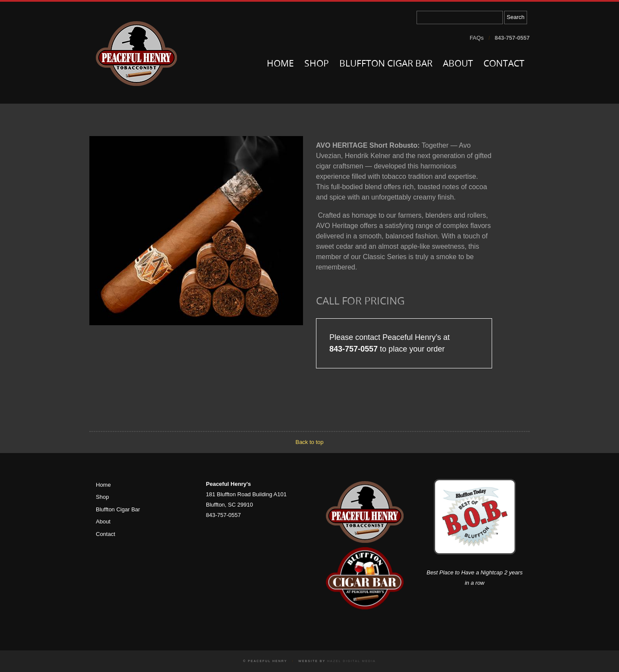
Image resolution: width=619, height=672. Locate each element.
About (458, 64)
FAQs (477, 38)
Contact (504, 64)
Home (280, 64)
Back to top (309, 442)
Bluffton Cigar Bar (386, 64)
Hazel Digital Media (352, 661)
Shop (317, 64)
